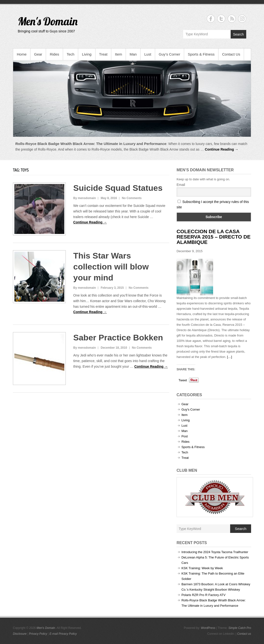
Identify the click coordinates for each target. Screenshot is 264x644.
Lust (148, 54)
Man (133, 54)
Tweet (183, 380)
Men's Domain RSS (232, 19)
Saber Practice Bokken (118, 337)
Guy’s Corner (170, 54)
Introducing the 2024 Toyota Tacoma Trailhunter (215, 552)
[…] (229, 357)
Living (87, 54)
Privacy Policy (38, 634)
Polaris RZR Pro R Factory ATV (203, 595)
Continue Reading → (222, 149)
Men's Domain (48, 21)
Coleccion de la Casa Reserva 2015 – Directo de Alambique (214, 237)
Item (118, 54)
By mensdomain (85, 198)
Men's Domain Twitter (221, 19)
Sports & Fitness (201, 54)
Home (22, 54)
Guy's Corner (191, 409)
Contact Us (231, 54)
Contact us (244, 634)
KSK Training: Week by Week (202, 568)
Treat (103, 54)
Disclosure (20, 634)
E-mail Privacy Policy (63, 634)
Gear (38, 54)
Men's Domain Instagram (242, 19)
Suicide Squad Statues (118, 188)
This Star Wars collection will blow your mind (111, 267)
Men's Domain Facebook (211, 19)
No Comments (132, 198)
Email (181, 185)
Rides (54, 54)
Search (238, 34)
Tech (71, 54)
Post (185, 436)
